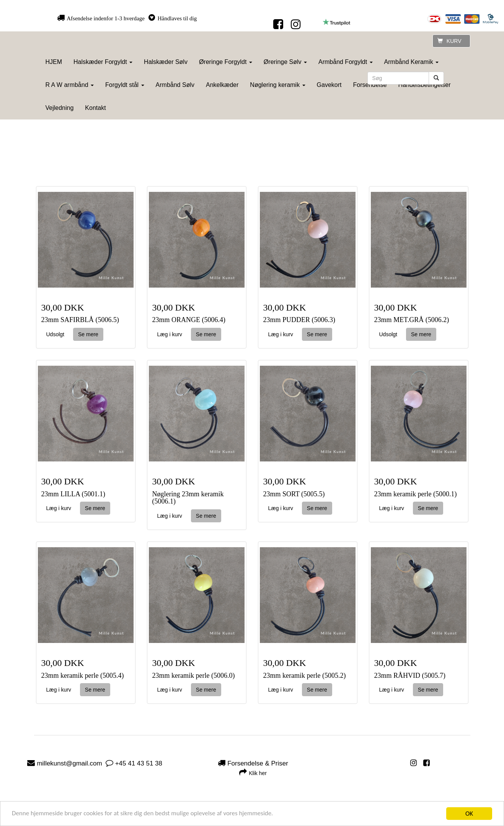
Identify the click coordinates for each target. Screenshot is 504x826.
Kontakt (95, 108)
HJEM (54, 62)
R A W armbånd (70, 85)
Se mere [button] (88, 334)
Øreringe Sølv (285, 62)
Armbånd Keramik (412, 62)
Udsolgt (55, 334)
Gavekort (329, 85)
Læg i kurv (170, 334)
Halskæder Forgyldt (103, 62)
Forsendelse (370, 85)
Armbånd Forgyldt (346, 62)
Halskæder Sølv (166, 62)
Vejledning (60, 108)
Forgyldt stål (125, 85)
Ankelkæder (222, 85)
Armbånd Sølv (175, 85)
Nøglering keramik (277, 85)
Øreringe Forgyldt (226, 62)
